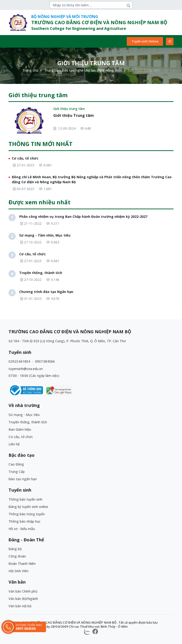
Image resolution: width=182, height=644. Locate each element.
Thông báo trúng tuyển (27, 514)
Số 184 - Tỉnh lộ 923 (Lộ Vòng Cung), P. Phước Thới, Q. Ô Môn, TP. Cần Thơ (67, 341)
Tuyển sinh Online (145, 41)
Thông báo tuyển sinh (25, 499)
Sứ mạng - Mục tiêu (24, 415)
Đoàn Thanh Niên (22, 564)
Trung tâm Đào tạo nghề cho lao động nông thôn (83, 70)
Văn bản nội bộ (20, 606)
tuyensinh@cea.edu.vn (26, 369)
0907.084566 (45, 361)
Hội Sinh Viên (18, 571)
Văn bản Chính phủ (23, 591)
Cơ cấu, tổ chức (21, 437)
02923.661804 (20, 361)
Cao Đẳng (16, 464)
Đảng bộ (15, 549)
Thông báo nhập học (25, 521)
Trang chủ (30, 70)
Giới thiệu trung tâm (69, 109)
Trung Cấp (17, 472)
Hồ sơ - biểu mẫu (22, 529)
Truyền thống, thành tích (28, 422)
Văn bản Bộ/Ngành (23, 599)
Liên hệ (14, 444)
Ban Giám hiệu (20, 429)
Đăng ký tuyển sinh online (28, 507)
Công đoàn (17, 556)
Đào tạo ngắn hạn (23, 479)
